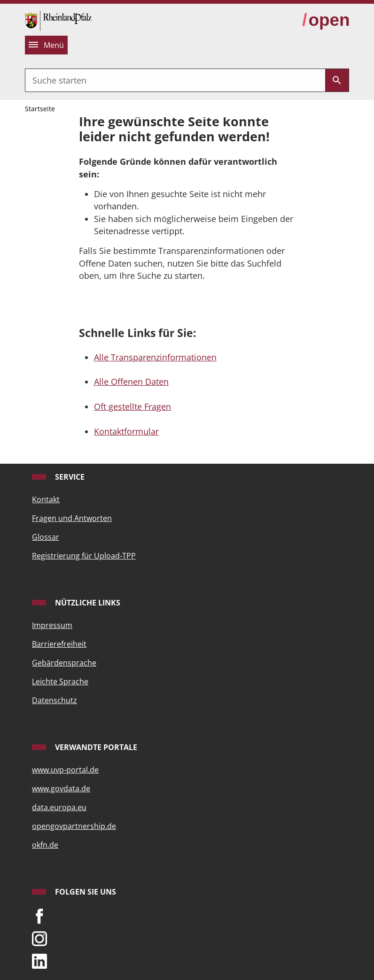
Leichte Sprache (60, 681)
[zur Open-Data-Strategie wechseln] (326, 20)
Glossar (46, 537)
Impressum (52, 625)
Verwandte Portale (95, 747)
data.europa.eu (59, 807)
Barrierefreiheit (59, 644)
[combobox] (175, 80)
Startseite (40, 109)
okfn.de (45, 845)
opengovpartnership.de (74, 826)
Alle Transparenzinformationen (155, 357)
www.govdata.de (61, 789)
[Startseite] (58, 20)
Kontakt (46, 499)
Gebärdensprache (64, 663)
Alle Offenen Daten (131, 382)
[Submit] (337, 80)
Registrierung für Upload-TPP (84, 556)
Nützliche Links (87, 603)
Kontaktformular (126, 431)
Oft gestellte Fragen (132, 406)
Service (69, 477)
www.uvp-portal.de (65, 770)
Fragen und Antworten (72, 518)
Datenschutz (55, 700)
